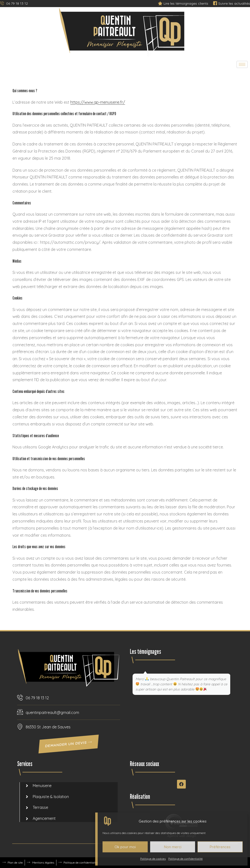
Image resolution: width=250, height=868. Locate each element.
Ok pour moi (125, 847)
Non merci (173, 847)
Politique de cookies (153, 859)
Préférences (220, 847)
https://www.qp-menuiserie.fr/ (98, 102)
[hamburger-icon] (242, 64)
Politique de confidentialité (185, 859)
